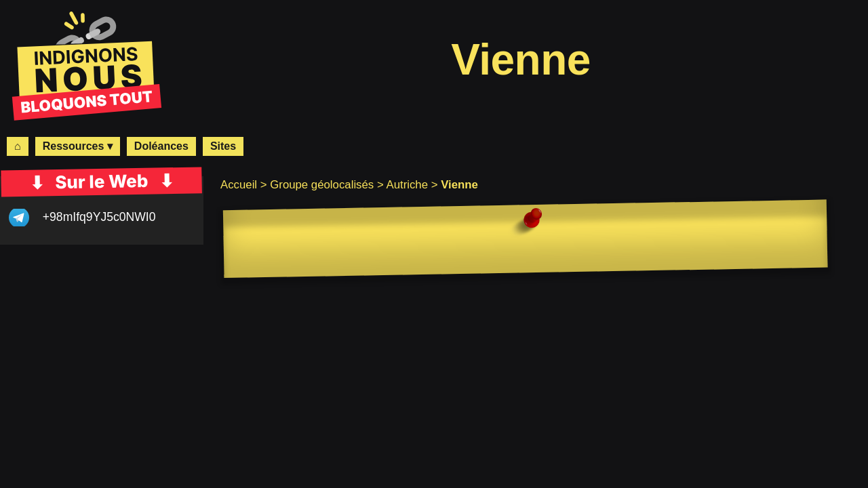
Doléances (161, 146)
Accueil (239, 185)
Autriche (407, 185)
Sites (223, 146)
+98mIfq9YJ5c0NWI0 (99, 217)
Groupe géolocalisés (322, 185)
